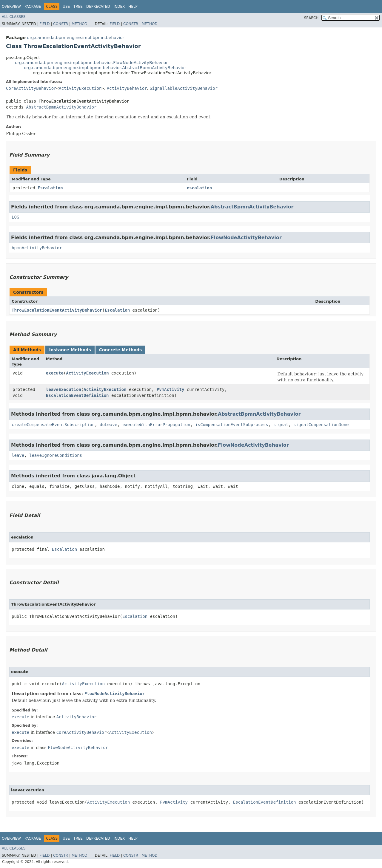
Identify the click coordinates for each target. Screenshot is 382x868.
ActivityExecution (80, 88)
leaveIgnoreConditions (56, 455)
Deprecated (98, 7)
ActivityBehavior (127, 88)
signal (281, 425)
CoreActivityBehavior (31, 88)
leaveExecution (64, 389)
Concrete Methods (121, 350)
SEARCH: (312, 18)
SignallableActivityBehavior (184, 88)
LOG (15, 217)
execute (55, 373)
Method (80, 24)
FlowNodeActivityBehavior (246, 237)
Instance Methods (70, 350)
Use (66, 7)
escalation (199, 188)
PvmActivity (171, 389)
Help (133, 7)
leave (18, 455)
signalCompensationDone (321, 425)
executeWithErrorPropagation (156, 425)
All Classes (14, 17)
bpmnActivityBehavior (37, 248)
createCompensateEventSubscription (53, 425)
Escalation (50, 188)
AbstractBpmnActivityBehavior (61, 107)
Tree (78, 7)
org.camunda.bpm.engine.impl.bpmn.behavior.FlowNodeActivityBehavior (91, 63)
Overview (11, 7)
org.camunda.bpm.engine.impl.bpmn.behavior (76, 38)
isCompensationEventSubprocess (232, 425)
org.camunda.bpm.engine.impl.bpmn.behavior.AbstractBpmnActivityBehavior (105, 68)
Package (33, 7)
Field (44, 24)
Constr (61, 24)
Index (119, 7)
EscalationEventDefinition (77, 395)
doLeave (108, 425)
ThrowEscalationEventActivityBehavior (57, 310)
